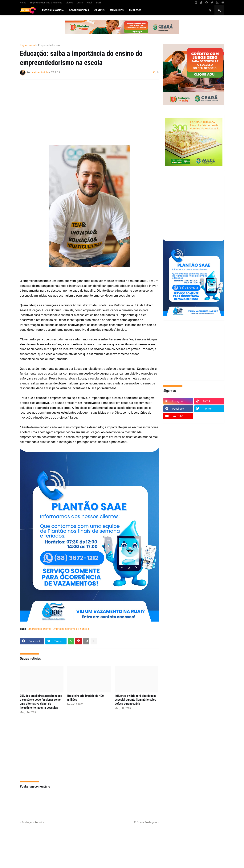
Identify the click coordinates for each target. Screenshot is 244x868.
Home (23, 3)
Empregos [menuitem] (135, 10)
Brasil (99, 3)
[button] (210, 10)
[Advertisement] (85, 110)
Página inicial (28, 45)
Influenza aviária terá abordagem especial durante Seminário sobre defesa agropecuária (136, 700)
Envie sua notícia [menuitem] (53, 10)
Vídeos (69, 3)
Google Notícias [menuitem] (79, 10)
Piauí (89, 3)
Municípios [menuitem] (117, 10)
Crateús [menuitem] (100, 10)
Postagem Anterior (33, 822)
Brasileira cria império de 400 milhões (85, 698)
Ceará (80, 3)
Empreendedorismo (50, 45)
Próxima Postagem (145, 822)
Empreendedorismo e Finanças (46, 3)
